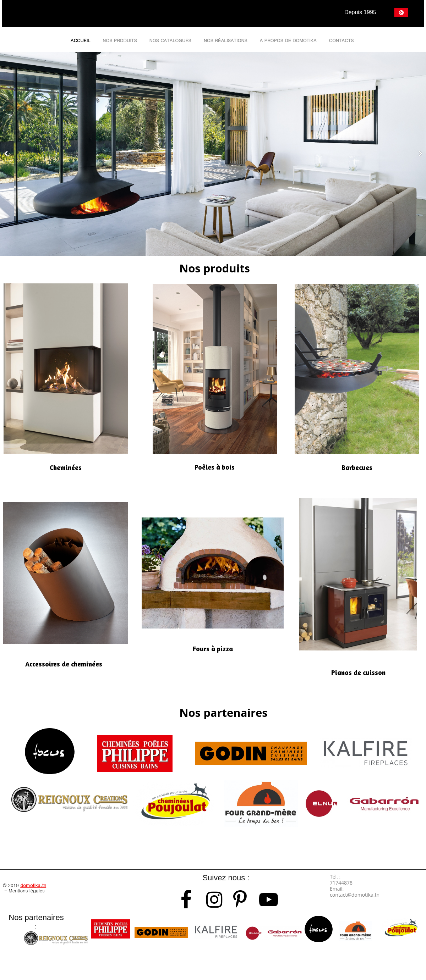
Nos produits (120, 40)
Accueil (80, 40)
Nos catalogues (170, 40)
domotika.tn (33, 885)
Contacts (342, 40)
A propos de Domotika (288, 40)
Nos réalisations (226, 40)
